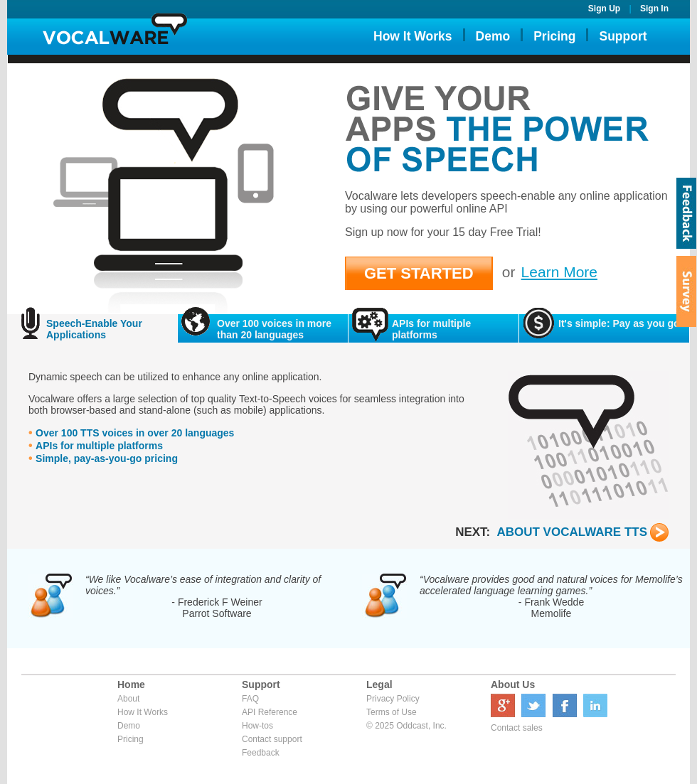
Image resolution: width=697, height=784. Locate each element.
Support (623, 36)
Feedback (261, 753)
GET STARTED (419, 273)
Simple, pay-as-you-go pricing (107, 458)
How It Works (413, 36)
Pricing (554, 36)
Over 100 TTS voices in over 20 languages (135, 433)
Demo (493, 36)
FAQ (250, 699)
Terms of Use (392, 712)
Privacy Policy (393, 699)
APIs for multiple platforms (99, 446)
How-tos (257, 726)
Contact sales (517, 728)
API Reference (270, 712)
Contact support (272, 739)
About (128, 699)
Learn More (559, 272)
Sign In (654, 9)
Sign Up (604, 9)
